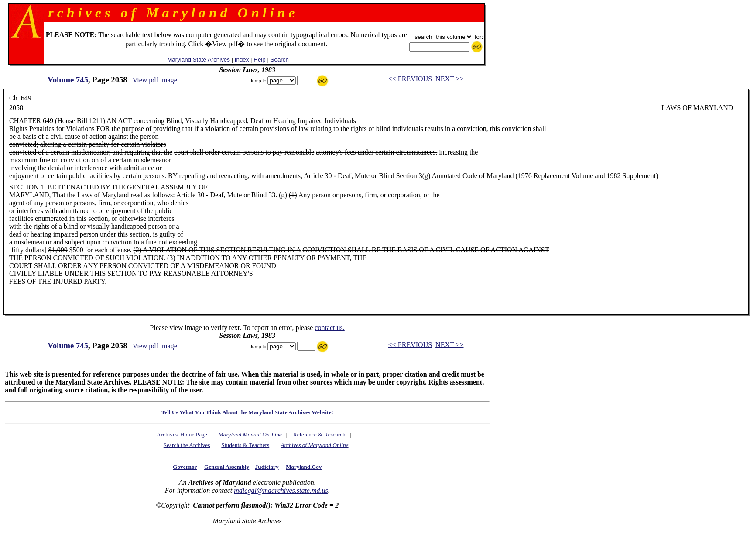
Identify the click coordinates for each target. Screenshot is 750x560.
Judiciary (267, 467)
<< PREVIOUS (410, 79)
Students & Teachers (245, 445)
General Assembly (227, 467)
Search (280, 60)
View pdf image (155, 80)
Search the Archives (187, 445)
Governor (185, 467)
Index (242, 60)
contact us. (329, 328)
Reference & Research (319, 435)
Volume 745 (68, 80)
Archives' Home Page (182, 435)
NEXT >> (449, 79)
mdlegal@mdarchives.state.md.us (281, 490)
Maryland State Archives (199, 60)
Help (259, 60)
